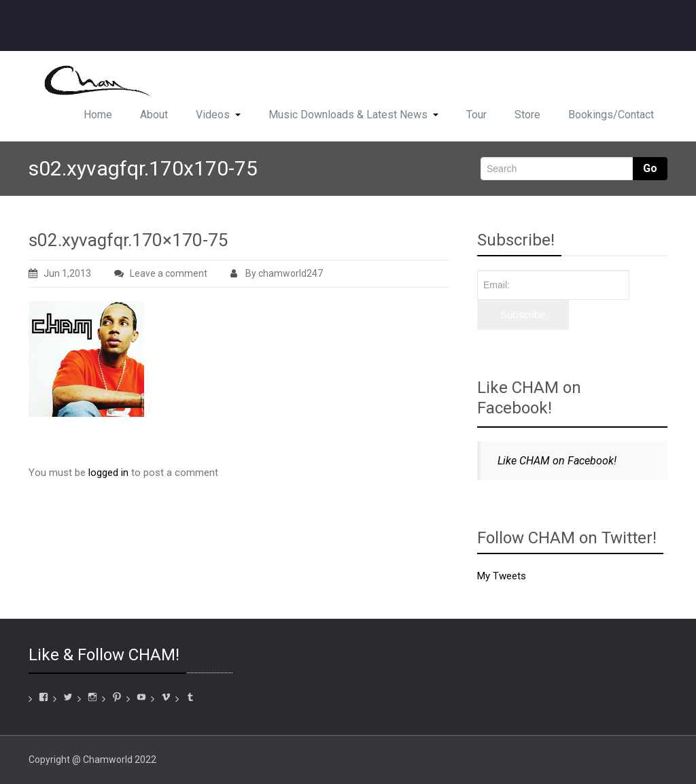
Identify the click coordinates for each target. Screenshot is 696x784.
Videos (218, 115)
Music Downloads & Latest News (353, 115)
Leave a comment (169, 273)
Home (98, 115)
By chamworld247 (277, 273)
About (154, 115)
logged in (108, 473)
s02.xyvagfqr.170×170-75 (128, 240)
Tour (476, 115)
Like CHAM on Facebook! (529, 398)
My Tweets (502, 576)
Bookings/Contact (611, 115)
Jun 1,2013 (60, 273)
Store (527, 115)
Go (650, 168)
